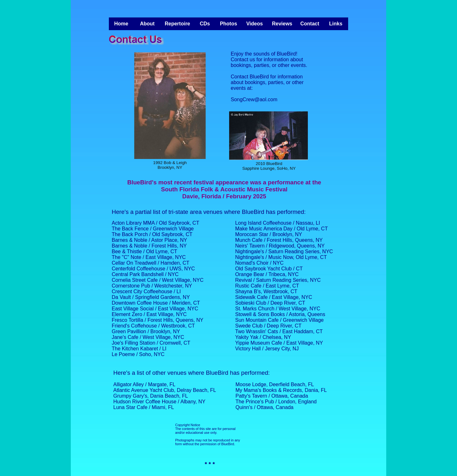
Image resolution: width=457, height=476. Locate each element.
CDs (205, 24)
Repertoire (177, 24)
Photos (228, 24)
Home (121, 24)
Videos (255, 24)
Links (336, 24)
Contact (310, 24)
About (147, 24)
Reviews (282, 24)
